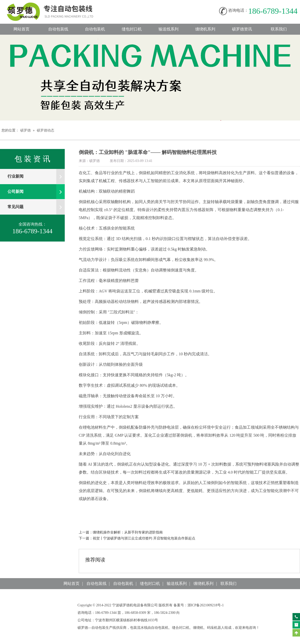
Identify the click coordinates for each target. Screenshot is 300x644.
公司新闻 (36, 192)
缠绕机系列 (205, 29)
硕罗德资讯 (242, 29)
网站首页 (21, 29)
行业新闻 (36, 176)
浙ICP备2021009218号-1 (206, 605)
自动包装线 (55, 5)
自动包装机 (95, 29)
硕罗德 (25, 130)
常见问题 (36, 207)
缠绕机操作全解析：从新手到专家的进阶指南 (128, 532)
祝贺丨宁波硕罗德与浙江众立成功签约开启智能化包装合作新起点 (144, 538)
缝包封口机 (132, 29)
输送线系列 (168, 29)
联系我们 (279, 29)
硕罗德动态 (45, 130)
